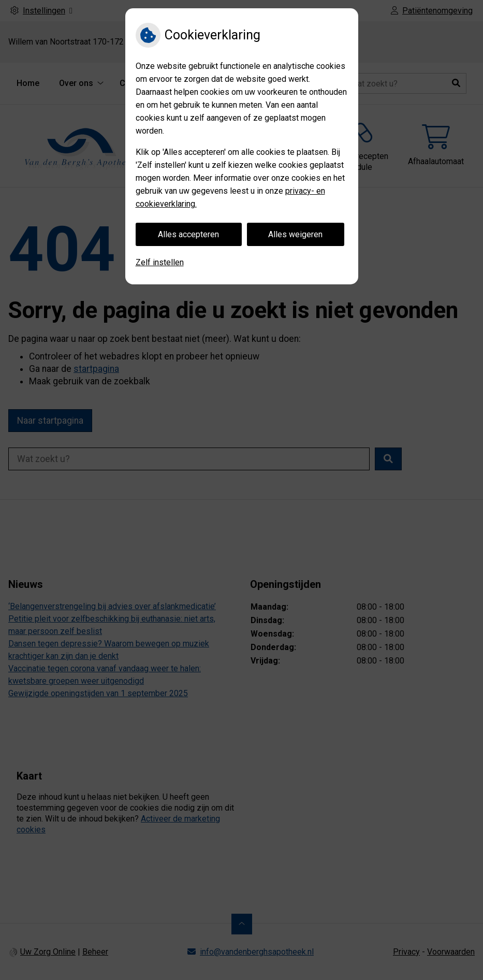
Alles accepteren (188, 234)
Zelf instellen (160, 262)
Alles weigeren (295, 234)
